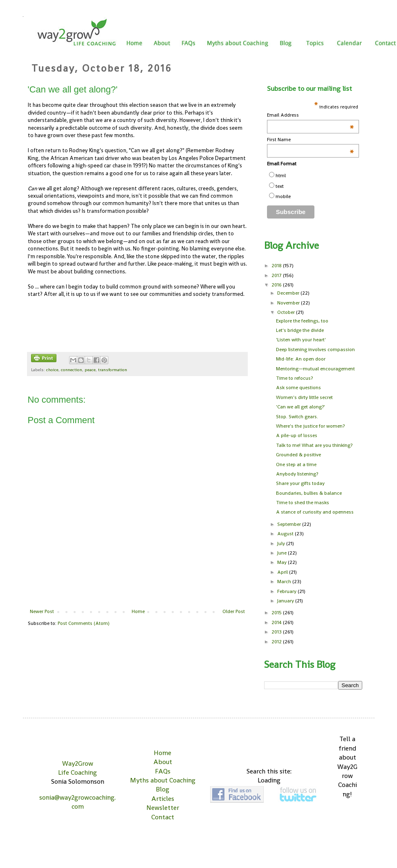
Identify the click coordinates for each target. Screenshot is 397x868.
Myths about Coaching (163, 780)
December (289, 293)
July (282, 543)
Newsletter (163, 808)
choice (52, 370)
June (283, 553)
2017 (277, 275)
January (286, 601)
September (290, 524)
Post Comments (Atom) (84, 623)
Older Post (234, 611)
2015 (277, 613)
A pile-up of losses (297, 435)
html (281, 176)
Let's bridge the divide (300, 330)
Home (138, 611)
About (163, 762)
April (283, 572)
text (280, 186)
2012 (277, 642)
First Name (311, 140)
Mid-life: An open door (301, 359)
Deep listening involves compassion (315, 349)
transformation (113, 370)
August (286, 534)
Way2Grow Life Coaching (77, 768)
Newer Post (42, 611)
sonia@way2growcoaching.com (77, 802)
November (289, 303)
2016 (277, 285)
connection (72, 370)
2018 (277, 266)
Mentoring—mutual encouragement (315, 369)
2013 (277, 632)
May (283, 562)
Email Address (311, 115)
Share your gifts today (300, 483)
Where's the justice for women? (310, 426)
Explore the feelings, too (302, 321)
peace (90, 370)
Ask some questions (298, 388)
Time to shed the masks (303, 503)
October (287, 312)
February (287, 591)
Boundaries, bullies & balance (309, 493)
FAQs (163, 771)
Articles (163, 799)
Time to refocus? (294, 378)
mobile (283, 196)
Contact (163, 817)
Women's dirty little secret (304, 397)
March (285, 582)
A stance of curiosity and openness (315, 512)
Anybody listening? (297, 474)
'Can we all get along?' (301, 407)
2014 (277, 622)
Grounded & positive (298, 455)
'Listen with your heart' (301, 340)
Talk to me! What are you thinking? (314, 445)
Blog (163, 789)
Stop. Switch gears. (297, 417)
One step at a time (296, 464)
